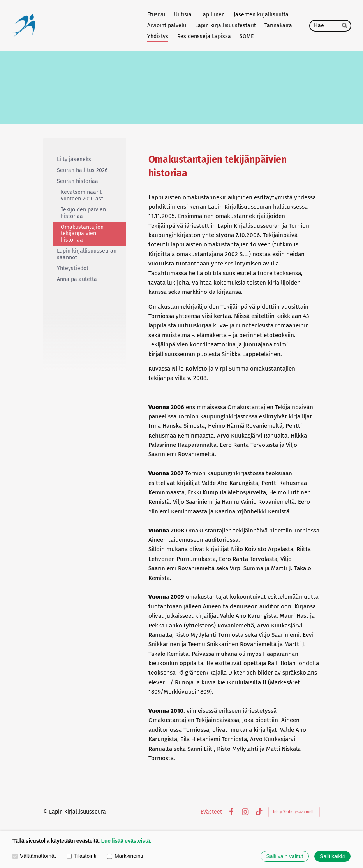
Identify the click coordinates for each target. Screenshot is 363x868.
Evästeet (211, 812)
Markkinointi (125, 856)
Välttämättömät (34, 856)
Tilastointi (82, 856)
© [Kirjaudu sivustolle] (46, 812)
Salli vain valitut (285, 857)
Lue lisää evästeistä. (126, 841)
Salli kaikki (332, 857)
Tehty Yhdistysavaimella (294, 812)
